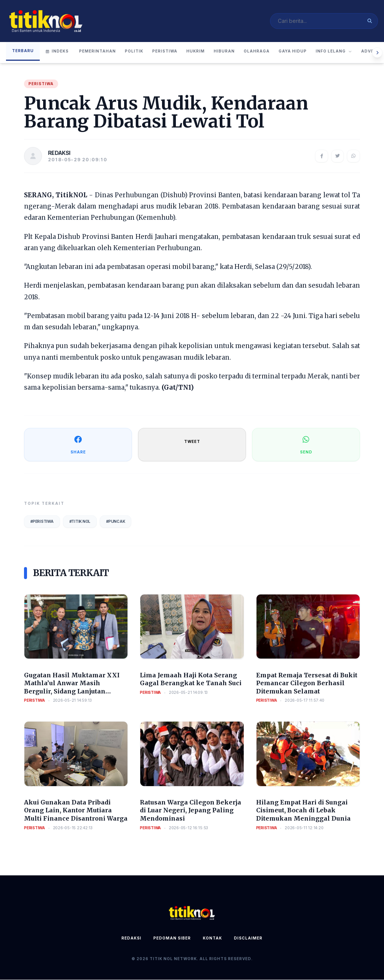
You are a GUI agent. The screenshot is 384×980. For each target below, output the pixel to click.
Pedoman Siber (172, 938)
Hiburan (224, 51)
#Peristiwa (42, 521)
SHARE (78, 444)
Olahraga (257, 51)
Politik (134, 51)
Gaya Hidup (293, 51)
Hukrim (196, 51)
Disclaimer (248, 938)
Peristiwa (165, 51)
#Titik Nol (80, 521)
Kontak (212, 938)
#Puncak (115, 521)
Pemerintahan (97, 51)
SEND (306, 444)
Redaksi (131, 938)
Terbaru (23, 51)
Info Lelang (334, 51)
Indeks (57, 51)
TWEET (192, 441)
